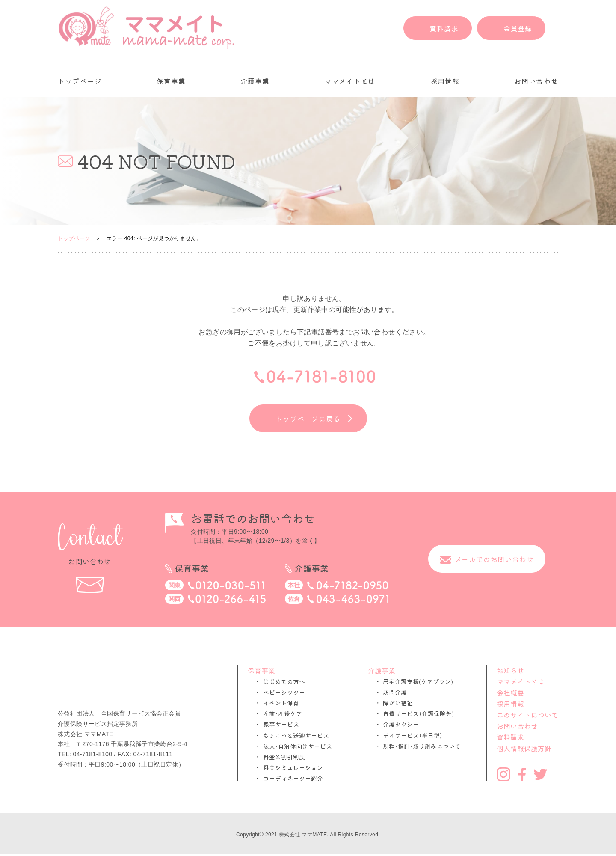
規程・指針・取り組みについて (422, 746)
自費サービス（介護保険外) (418, 714)
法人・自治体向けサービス (298, 746)
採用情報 (445, 81)
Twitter (540, 774)
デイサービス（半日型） (413, 736)
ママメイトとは (350, 81)
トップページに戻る (308, 419)
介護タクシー (401, 724)
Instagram (503, 774)
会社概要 (510, 693)
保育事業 (171, 81)
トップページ (80, 81)
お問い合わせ (536, 81)
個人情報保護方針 (524, 748)
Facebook (522, 774)
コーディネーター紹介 (293, 778)
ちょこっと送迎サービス (296, 736)
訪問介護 (395, 692)
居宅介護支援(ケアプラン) (418, 682)
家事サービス (281, 724)
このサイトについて (527, 715)
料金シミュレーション (293, 768)
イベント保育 (281, 703)
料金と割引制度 (284, 757)
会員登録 (518, 28)
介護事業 (255, 81)
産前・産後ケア (283, 714)
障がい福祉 (398, 703)
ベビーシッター (284, 692)
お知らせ (510, 670)
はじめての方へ (284, 682)
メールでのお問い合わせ (494, 559)
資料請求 (444, 28)
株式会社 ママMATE (303, 835)
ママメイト (146, 28)
